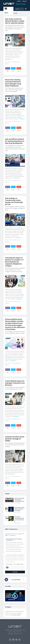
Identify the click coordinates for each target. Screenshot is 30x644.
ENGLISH (25, 1)
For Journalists (16, 580)
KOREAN (19, 1)
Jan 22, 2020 (8, 419)
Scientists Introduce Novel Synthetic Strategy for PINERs (15, 439)
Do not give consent (19, 564)
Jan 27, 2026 (8, 62)
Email (7, 567)
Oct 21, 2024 (8, 180)
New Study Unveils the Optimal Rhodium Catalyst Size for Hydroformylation (15, 21)
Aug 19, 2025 (8, 121)
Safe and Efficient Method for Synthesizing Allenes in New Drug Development (15, 141)
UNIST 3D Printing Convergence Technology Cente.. (20, 500)
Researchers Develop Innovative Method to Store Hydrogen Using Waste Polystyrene (13, 83)
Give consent (10, 564)
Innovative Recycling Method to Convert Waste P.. (19, 519)
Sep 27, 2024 (8, 240)
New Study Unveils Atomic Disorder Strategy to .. (20, 509)
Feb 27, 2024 (8, 301)
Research (7, 64)
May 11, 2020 (8, 363)
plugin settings (17, 615)
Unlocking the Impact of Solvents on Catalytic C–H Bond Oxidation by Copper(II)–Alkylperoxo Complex (14, 262)
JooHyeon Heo (17, 62)
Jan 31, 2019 (8, 476)
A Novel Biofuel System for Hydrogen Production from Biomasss (15, 383)
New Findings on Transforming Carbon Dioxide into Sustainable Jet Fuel (14, 201)
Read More (8, 59)
